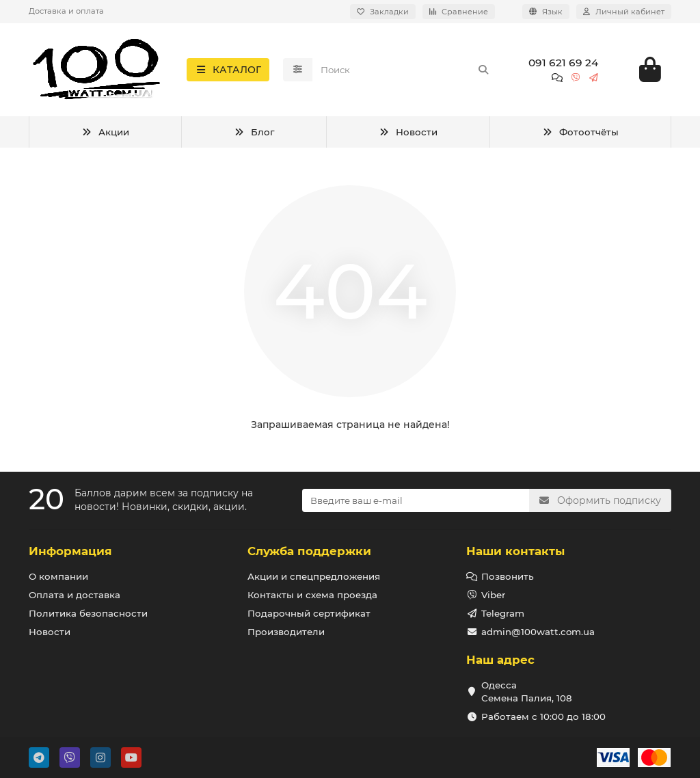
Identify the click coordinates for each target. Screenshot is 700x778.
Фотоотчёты (580, 135)
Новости (408, 135)
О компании (58, 576)
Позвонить (508, 576)
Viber (493, 595)
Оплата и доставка (75, 595)
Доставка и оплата (66, 11)
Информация (70, 551)
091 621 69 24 (563, 64)
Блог (254, 135)
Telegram (503, 613)
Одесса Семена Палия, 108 (527, 692)
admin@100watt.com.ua (538, 632)
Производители (286, 632)
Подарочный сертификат (309, 613)
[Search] (405, 71)
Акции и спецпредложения (314, 576)
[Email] (416, 500)
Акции (105, 135)
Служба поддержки (309, 551)
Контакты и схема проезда (312, 595)
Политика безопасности (88, 613)
